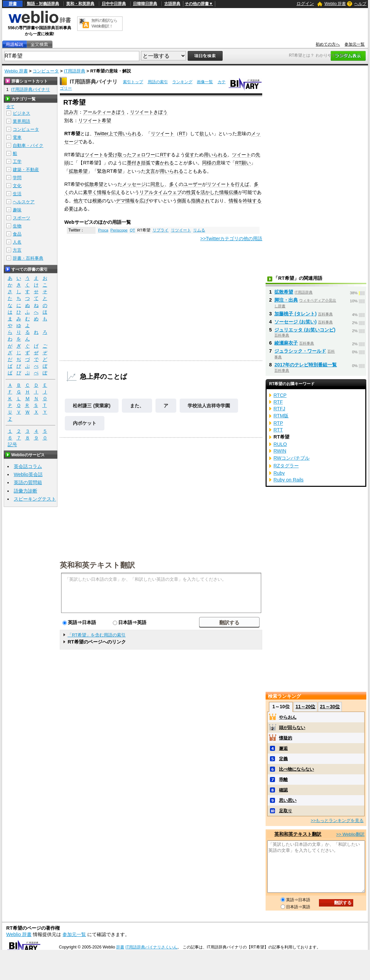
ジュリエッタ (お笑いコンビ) (305, 330)
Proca (103, 230)
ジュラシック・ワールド (300, 351)
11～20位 (305, 707)
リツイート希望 (95, 120)
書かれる (165, 163)
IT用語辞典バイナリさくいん (152, 947)
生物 (17, 226)
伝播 (233, 192)
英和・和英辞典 (80, 4)
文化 (17, 186)
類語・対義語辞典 (43, 4)
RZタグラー (286, 466)
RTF (278, 402)
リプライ (160, 230)
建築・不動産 (26, 170)
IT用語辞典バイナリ (94, 82)
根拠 (97, 201)
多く (174, 184)
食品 (17, 234)
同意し (157, 184)
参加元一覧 (355, 44)
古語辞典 (172, 4)
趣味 (17, 210)
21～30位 (330, 707)
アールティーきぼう (104, 112)
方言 (17, 250)
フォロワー (143, 155)
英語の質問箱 (28, 482)
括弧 (146, 163)
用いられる (130, 134)
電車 (17, 137)
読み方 (71, 112)
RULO (280, 444)
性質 (191, 192)
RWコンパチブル (291, 458)
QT (132, 230)
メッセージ (134, 184)
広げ (144, 201)
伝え (116, 192)
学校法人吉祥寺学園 (209, 406)
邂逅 (283, 748)
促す (190, 155)
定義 (283, 759)
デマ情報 (125, 201)
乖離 (283, 780)
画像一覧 (205, 82)
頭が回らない (292, 728)
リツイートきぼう (149, 112)
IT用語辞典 (75, 71)
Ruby (279, 473)
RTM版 (281, 416)
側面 (182, 201)
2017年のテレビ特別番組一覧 (306, 365)
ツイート (94, 155)
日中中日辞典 (114, 4)
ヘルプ (360, 4)
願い (246, 163)
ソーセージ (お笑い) (295, 322)
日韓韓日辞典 (145, 4)
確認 (283, 790)
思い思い (288, 800)
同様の (209, 163)
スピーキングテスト (35, 499)
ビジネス (21, 113)
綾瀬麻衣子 (286, 343)
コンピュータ (46, 71)
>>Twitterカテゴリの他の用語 (231, 239)
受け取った (120, 155)
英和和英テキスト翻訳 (97, 565)
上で (113, 134)
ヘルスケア (24, 202)
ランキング (182, 82)
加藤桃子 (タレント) (295, 314)
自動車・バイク (28, 145)
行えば (242, 184)
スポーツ (21, 218)
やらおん (288, 717)
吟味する (252, 201)
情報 (102, 192)
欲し (204, 134)
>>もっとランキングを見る (337, 820)
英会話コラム (28, 466)
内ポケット (85, 423)
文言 (150, 171)
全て (10, 107)
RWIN (280, 451)
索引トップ (133, 82)
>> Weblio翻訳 (350, 834)
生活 (17, 194)
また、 (137, 406)
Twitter (101, 134)
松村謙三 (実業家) (92, 406)
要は (74, 209)
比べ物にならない (296, 769)
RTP (278, 423)
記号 (12, 445)
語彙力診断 (26, 491)
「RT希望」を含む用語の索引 (97, 635)
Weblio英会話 (28, 474)
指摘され (200, 201)
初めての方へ (328, 44)
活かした (210, 192)
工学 (17, 162)
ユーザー (193, 184)
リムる (199, 230)
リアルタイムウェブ (160, 192)
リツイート (163, 134)
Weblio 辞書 (335, 4)
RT (182, 134)
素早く (90, 192)
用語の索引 (158, 82)
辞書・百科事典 (28, 258)
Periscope (119, 230)
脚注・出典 (286, 300)
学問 (17, 178)
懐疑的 (286, 738)
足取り (286, 811)
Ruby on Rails (288, 480)
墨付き (134, 163)
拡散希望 (78, 171)
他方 (78, 201)
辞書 (13, 4)
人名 (17, 242)
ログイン (305, 4)
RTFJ (279, 409)
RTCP (280, 395)
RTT (278, 430)
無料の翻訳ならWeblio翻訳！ (104, 23)
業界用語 (21, 121)
